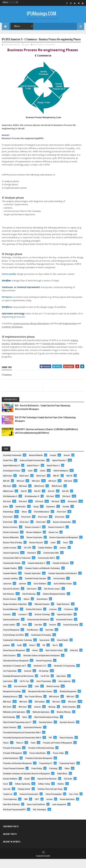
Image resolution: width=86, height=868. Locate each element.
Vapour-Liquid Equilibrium (36, 813)
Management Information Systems (40, 700)
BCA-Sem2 (66, 505)
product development (11, 767)
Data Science (32, 598)
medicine (38, 716)
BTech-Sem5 (60, 526)
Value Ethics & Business (11, 813)
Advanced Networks (36, 464)
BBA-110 (69, 485)
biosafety (66, 515)
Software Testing (44, 793)
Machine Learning (53, 695)
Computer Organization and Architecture (63, 582)
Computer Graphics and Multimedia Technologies (43, 577)
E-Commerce (49, 53)
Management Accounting (12, 700)
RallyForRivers (62, 782)
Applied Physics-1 (33, 474)
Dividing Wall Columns (34, 618)
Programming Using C (67, 772)
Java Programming (10, 680)
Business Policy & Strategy (13, 551)
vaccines (50, 808)
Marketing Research (10, 705)
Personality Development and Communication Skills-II (22, 746)
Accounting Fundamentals (12, 464)
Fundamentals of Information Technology (18, 649)
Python (67, 777)
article (30, 479)
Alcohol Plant (8, 469)
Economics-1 (23, 623)
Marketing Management (68, 700)
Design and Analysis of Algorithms (15, 613)
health (19, 654)
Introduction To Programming (64, 675)
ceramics (63, 556)
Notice (25, 726)
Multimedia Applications (41, 721)
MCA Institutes (40, 711)
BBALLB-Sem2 (57, 495)
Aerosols (67, 464)
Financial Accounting (71, 634)
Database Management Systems (54, 603)
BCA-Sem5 (38, 53)
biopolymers (51, 515)
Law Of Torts (45, 685)
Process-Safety (58, 762)
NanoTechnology (9, 726)
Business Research (36, 551)
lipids (37, 695)
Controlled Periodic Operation (36, 587)
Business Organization (34, 546)
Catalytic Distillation (45, 556)
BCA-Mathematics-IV (32, 505)
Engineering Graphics (65, 623)
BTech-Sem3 (26, 526)
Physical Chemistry (66, 746)
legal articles (61, 685)
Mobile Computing (69, 716)
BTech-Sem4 (43, 526)
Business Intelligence (34, 541)
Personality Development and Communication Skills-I (22, 741)
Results (27, 788)
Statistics (61, 793)
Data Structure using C (52, 598)
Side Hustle (68, 788)
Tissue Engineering (10, 808)
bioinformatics (21, 515)
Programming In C (46, 772)
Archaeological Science (12, 479)
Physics (6, 752)
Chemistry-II (32, 562)
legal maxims (8, 690)
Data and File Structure (11, 598)
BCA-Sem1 (50, 505)
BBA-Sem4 (68, 490)
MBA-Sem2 (7, 711)
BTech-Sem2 (8, 526)
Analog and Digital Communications (32, 469)
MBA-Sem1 (70, 705)
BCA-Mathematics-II (10, 505)
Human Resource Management (14, 659)
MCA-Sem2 (72, 711)
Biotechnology (8, 521)
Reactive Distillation (10, 788)
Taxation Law (8, 803)
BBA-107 (56, 485)
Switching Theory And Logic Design (50, 798)
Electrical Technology (42, 623)
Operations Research (67, 731)
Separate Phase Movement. (47, 788)
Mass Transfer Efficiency (33, 705)
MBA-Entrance (54, 705)
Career (66, 551)
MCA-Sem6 (23, 716)
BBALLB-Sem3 (8, 500)
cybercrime (7, 592)
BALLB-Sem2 (24, 485)
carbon (53, 551)
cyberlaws (23, 592)
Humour (35, 659)
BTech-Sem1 (62, 521)
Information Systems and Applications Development (41, 664)
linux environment (20, 695)
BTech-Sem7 (24, 531)
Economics (7, 623)
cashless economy (10, 556)
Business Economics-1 (33, 536)
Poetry (33, 752)
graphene (7, 654)
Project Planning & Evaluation (14, 777)
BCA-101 (24, 500)
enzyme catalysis (9, 634)
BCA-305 (65, 500)
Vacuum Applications (67, 808)
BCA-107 (37, 500)
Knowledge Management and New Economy (18, 685)
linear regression (65, 690)
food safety (49, 639)
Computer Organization (33, 582)
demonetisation (42, 608)
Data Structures (9, 603)
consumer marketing (10, 587)
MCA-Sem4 (7, 716)
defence (27, 608)
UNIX (26, 808)
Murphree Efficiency (64, 721)
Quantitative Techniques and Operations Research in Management (26, 782)
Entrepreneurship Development (38, 628)
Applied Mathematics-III (11, 474)
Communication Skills (51, 562)
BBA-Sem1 (20, 490)
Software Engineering (23, 793)
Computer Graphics (10, 577)
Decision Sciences (10, 608)
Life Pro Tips (24, 690)
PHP (50, 746)
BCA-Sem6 (55, 510)
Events (25, 634)
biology (36, 515)
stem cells (7, 798)
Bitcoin (24, 521)
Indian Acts (74, 659)
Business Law (53, 541)
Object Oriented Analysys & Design (46, 726)
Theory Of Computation (54, 803)
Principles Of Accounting (12, 757)
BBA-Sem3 (52, 490)
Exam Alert (38, 634)
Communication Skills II (47, 567)
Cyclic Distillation (40, 592)
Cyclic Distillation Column (63, 592)
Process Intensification (38, 762)
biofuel (6, 515)
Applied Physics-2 (53, 474)
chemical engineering (11, 562)
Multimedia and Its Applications (14, 721)
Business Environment (11, 541)
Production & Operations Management (39, 767)
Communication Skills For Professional (17, 567)
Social (5, 793)
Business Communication (62, 531)
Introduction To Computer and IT (15, 675)
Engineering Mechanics (11, 628)
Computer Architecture (61, 572)
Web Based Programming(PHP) (14, 818)
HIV (44, 654)
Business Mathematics (11, 546)
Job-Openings (44, 680)
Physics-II (20, 752)
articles (43, 479)
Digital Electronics (63, 613)
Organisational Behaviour (33, 736)
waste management (59, 813)
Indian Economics (9, 664)
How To (55, 654)
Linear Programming (44, 690)
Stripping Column (24, 798)
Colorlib (47, 865)
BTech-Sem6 (8, 531)
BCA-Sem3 (7, 510)
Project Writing (37, 777)
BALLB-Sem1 (8, 485)
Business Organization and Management (64, 546)
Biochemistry (72, 510)
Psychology (53, 777)
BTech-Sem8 (41, 531)
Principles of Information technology (41, 757)
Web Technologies (40, 818)
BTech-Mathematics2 (42, 521)
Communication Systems (12, 572)
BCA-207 (51, 500)
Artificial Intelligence (61, 479)
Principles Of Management (13, 762)
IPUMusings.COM (41, 13)
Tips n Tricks (74, 803)
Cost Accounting (59, 587)
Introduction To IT (40, 675)
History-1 (32, 654)
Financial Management (11, 639)
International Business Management (16, 669)
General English (63, 649)
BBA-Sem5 (7, 495)
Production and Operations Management (17, 772)
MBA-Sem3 (23, 711)
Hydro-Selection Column (54, 659)
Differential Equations (42, 613)
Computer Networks (10, 582)
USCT (37, 808)
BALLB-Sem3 (41, 485)
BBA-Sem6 (23, 495)
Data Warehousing (29, 603)
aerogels (53, 464)
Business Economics (10, 536)
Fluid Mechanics (33, 639)
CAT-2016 (27, 556)
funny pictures (45, 649)
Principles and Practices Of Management (58, 752)
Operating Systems (46, 731)
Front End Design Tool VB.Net (13, 644)
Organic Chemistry (10, 736)
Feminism (53, 634)
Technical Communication (29, 803)
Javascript (28, 680)
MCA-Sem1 (56, 711)
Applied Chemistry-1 (59, 469)
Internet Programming (44, 669)
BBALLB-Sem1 (39, 495)
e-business (53, 618)
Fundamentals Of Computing (41, 644)
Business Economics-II (56, 536)
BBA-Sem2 (36, 490)
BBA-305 (6, 490)
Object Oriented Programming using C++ (17, 731)
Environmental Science (64, 628)
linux (5, 695)
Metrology (52, 716)
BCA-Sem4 (23, 510)
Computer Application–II (36, 572)
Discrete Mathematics (11, 618)
